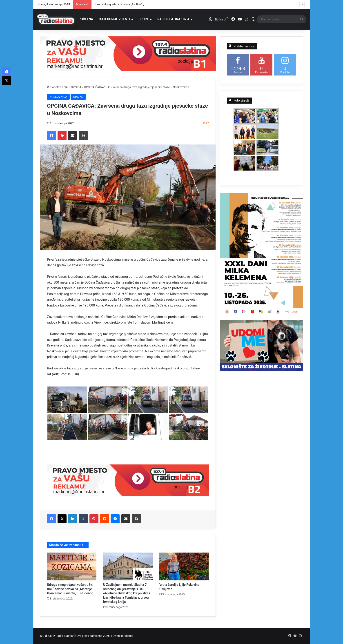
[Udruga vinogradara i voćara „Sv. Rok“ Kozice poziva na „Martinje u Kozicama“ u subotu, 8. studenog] (72, 566)
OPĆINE (78, 97)
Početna (54, 87)
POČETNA (86, 19)
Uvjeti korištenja (123, 636)
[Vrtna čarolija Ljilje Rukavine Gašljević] (184, 566)
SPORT (144, 19)
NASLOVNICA (72, 87)
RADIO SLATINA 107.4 (173, 19)
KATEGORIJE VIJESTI (115, 19)
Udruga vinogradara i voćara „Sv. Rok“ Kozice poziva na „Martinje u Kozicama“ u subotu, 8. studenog (71, 589)
